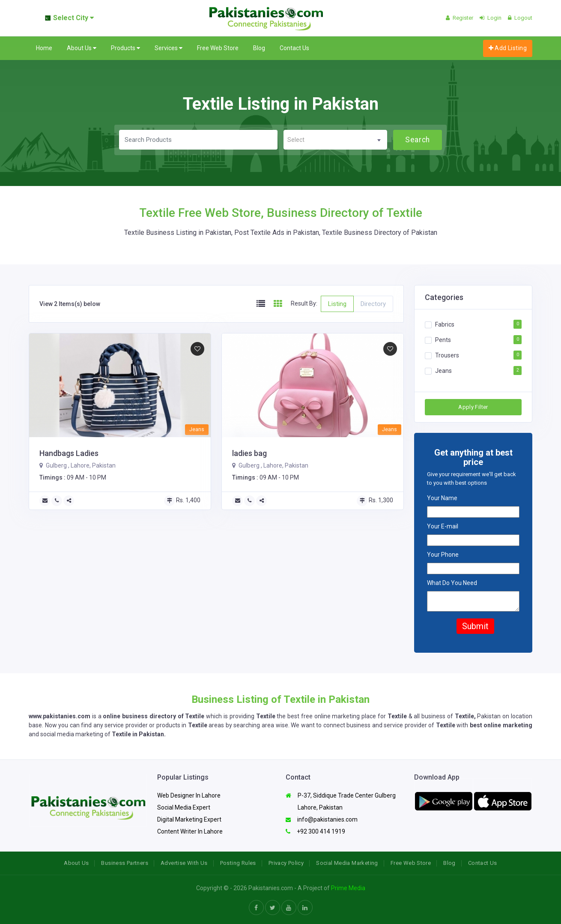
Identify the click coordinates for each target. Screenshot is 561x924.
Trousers (447, 355)
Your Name (442, 498)
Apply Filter (473, 407)
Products (125, 48)
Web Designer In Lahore (189, 795)
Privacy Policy (286, 863)
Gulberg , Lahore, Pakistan (78, 465)
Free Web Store (218, 48)
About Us (82, 48)
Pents (443, 340)
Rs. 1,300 (375, 500)
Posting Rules (238, 863)
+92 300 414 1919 (315, 831)
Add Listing (508, 48)
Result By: (304, 303)
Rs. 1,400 (182, 500)
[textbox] (335, 140)
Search (417, 140)
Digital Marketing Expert (189, 819)
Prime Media (348, 888)
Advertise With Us (184, 863)
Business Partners (125, 863)
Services (169, 48)
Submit (475, 626)
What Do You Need (452, 583)
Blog (259, 48)
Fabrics (445, 324)
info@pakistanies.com (322, 819)
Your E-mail (443, 526)
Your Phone (443, 555)
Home (44, 48)
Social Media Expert (184, 807)
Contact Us (294, 48)
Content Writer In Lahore (190, 831)
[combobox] (335, 140)
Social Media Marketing (347, 863)
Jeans (443, 371)
